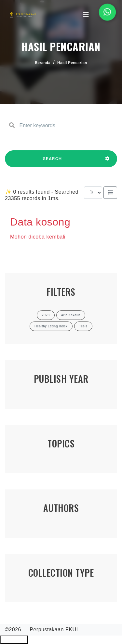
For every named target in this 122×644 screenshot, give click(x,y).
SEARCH (52, 162)
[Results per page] (93, 193)
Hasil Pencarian (72, 63)
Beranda (43, 63)
